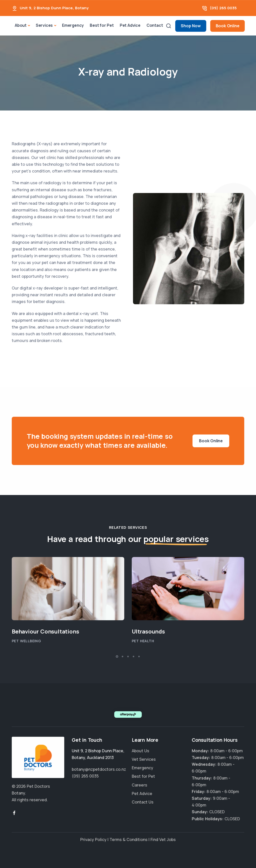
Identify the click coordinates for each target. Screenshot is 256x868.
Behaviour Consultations (46, 631)
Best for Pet (102, 25)
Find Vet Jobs (163, 839)
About (21, 25)
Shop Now (191, 26)
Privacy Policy (93, 839)
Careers (139, 785)
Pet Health (143, 641)
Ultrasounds (148, 631)
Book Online (228, 26)
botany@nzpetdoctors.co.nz (99, 769)
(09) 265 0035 (223, 8)
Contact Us (143, 802)
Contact (155, 25)
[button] (117, 656)
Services (44, 25)
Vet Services (144, 759)
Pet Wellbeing (26, 641)
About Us (140, 751)
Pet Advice (130, 25)
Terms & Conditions (128, 839)
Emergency (73, 25)
